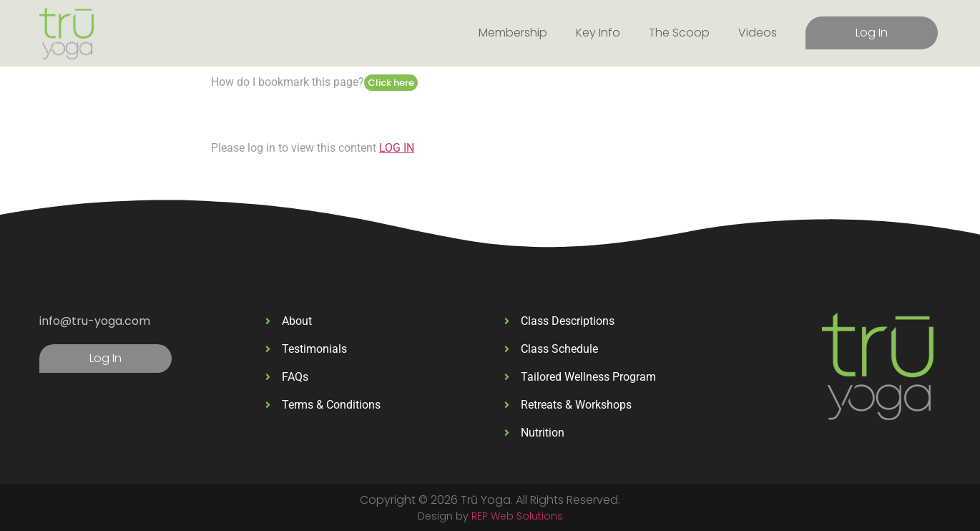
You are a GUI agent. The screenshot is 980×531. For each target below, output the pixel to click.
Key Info (598, 33)
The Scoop (679, 33)
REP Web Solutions (517, 516)
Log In (872, 33)
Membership (513, 33)
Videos (758, 33)
